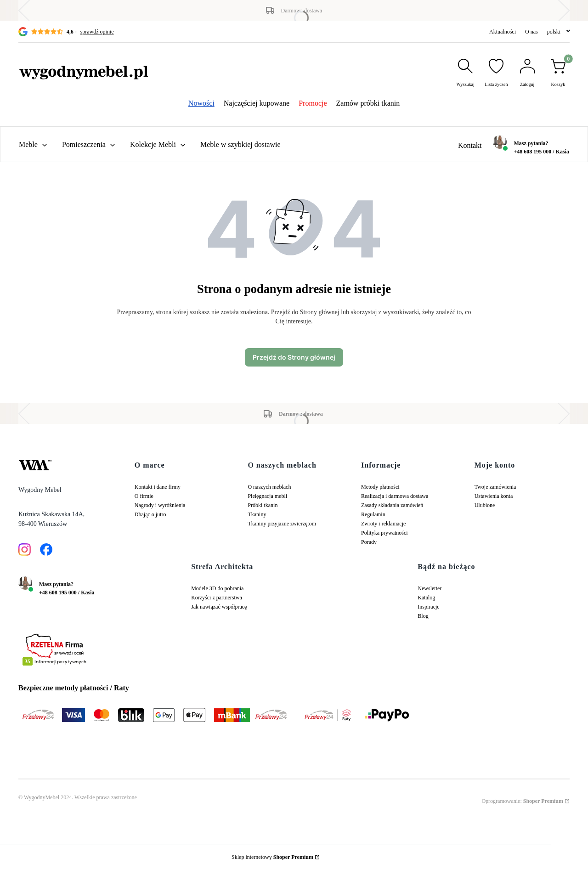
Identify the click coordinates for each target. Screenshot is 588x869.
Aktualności (503, 32)
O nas (531, 32)
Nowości (201, 103)
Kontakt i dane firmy (158, 487)
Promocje (313, 103)
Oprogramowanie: (522, 801)
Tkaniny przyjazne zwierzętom (282, 524)
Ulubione (485, 505)
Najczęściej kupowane (257, 103)
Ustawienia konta (494, 496)
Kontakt (470, 145)
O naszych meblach (269, 487)
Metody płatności (380, 487)
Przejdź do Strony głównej (294, 357)
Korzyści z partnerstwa (217, 598)
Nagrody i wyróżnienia (160, 505)
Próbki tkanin (263, 505)
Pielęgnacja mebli (267, 496)
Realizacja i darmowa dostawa (395, 496)
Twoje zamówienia (495, 487)
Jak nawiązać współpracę (219, 607)
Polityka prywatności (384, 533)
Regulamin (373, 514)
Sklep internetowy (272, 857)
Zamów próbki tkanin (368, 103)
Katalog (426, 598)
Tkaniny (257, 514)
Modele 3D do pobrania (217, 588)
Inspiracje (428, 607)
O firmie (144, 496)
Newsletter (430, 588)
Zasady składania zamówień (392, 505)
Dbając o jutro (150, 514)
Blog (423, 616)
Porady (369, 542)
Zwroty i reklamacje (383, 524)
